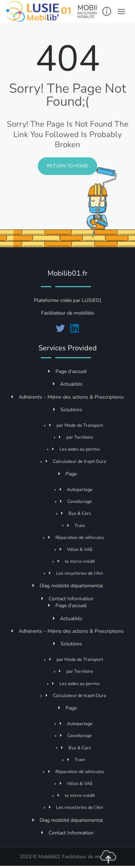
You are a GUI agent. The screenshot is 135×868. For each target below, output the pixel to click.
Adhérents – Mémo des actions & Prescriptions (68, 397)
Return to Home (67, 166)
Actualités (68, 384)
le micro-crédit (76, 561)
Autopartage (76, 489)
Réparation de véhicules (76, 537)
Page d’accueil (67, 371)
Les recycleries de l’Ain (76, 573)
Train (76, 525)
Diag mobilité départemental (68, 586)
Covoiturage (76, 501)
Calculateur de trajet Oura (76, 461)
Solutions (68, 410)
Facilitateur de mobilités (89, 857)
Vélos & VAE (76, 549)
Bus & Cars (76, 513)
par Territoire (76, 437)
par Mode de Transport (76, 425)
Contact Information (67, 599)
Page (67, 474)
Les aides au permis (76, 449)
